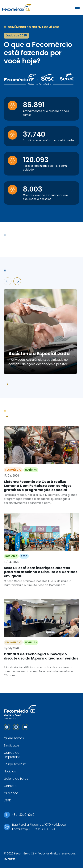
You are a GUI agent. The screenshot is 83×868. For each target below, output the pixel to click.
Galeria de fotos (16, 779)
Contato (10, 786)
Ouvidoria (11, 793)
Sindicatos (12, 745)
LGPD (8, 800)
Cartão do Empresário (12, 755)
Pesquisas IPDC (15, 764)
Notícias (10, 771)
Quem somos (14, 738)
